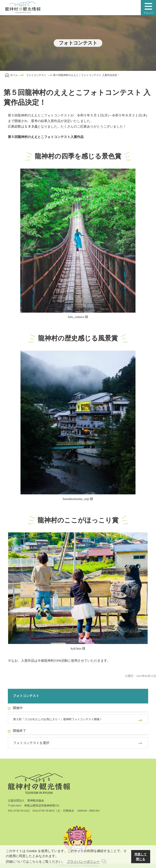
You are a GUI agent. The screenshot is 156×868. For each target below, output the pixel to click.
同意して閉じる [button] (141, 857)
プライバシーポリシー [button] (83, 862)
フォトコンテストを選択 (31, 743)
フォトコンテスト (26, 696)
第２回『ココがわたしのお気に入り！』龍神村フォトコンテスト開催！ (58, 719)
